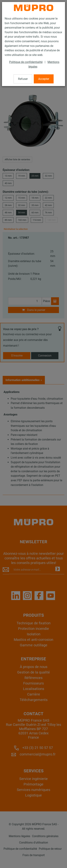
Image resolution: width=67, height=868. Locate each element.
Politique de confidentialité (26, 62)
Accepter (44, 79)
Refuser (23, 79)
